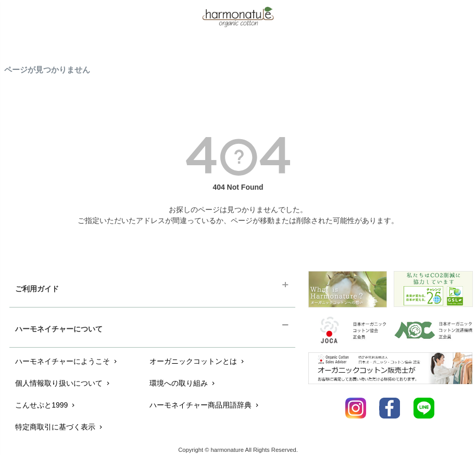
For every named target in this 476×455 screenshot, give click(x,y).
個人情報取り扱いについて (63, 383)
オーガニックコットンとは (198, 361)
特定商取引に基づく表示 (60, 427)
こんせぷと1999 (46, 405)
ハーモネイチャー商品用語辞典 (205, 405)
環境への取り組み (183, 383)
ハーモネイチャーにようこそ (67, 361)
